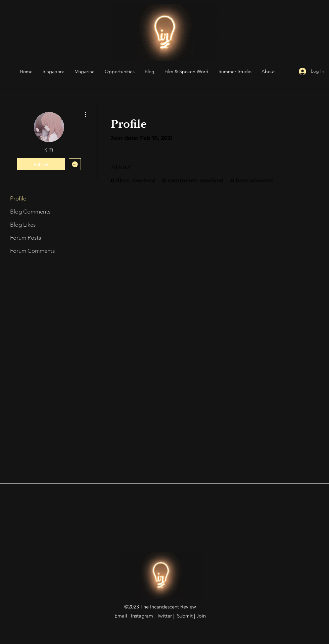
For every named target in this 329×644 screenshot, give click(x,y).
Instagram (142, 616)
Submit (185, 616)
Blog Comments (30, 212)
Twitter (164, 616)
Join (201, 616)
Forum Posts (26, 238)
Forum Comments (32, 251)
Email (121, 616)
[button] (120, 71)
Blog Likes (23, 225)
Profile (18, 198)
